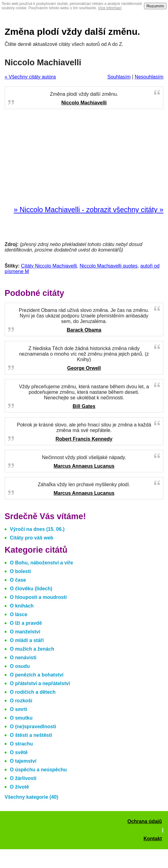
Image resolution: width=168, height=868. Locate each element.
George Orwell (84, 368)
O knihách (22, 606)
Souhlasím (119, 77)
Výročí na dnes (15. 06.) (37, 529)
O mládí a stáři (27, 640)
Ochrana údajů (145, 821)
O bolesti (20, 571)
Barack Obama (84, 330)
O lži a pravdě (26, 623)
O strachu (21, 744)
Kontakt (153, 839)
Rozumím (155, 6)
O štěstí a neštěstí (31, 735)
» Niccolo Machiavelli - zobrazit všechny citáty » (89, 210)
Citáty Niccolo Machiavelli (49, 266)
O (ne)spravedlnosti (33, 727)
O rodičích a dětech (33, 692)
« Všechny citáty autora (30, 77)
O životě (19, 787)
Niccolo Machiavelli (84, 103)
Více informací (110, 8)
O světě (19, 752)
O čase (18, 580)
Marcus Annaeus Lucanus (84, 466)
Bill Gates (84, 406)
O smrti (18, 709)
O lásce (19, 614)
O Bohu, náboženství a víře (41, 563)
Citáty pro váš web (32, 538)
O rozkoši (21, 701)
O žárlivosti (23, 778)
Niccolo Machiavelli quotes (109, 266)
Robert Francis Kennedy (84, 439)
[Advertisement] (84, 158)
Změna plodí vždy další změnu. (72, 32)
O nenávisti (23, 658)
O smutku (21, 718)
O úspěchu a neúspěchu (38, 770)
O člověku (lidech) (31, 589)
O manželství (25, 632)
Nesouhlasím (149, 77)
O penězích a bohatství (37, 675)
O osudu (20, 666)
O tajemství (23, 761)
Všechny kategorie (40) (31, 797)
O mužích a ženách (32, 649)
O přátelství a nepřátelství (40, 683)
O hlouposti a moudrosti (38, 597)
